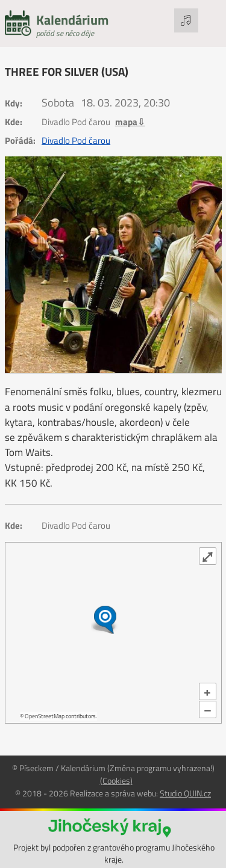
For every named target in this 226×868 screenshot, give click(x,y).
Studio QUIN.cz (185, 793)
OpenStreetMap (45, 716)
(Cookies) (116, 780)
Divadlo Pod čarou (76, 141)
